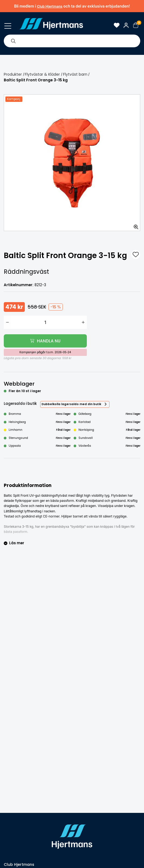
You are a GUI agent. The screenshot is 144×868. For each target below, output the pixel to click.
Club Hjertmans (50, 6)
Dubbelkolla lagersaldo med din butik (71, 404)
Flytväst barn (75, 74)
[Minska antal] (7, 322)
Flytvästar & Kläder (42, 74)
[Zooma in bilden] (134, 225)
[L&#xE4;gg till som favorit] (136, 255)
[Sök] (13, 41)
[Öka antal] (83, 322)
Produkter (13, 74)
